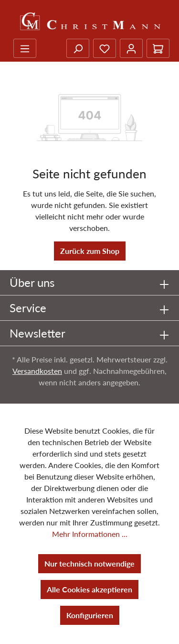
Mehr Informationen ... (90, 534)
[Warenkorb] (158, 48)
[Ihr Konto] (131, 48)
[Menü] (25, 48)
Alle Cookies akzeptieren (89, 589)
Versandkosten (37, 371)
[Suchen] (78, 48)
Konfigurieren (90, 615)
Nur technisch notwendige (89, 563)
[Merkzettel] (105, 48)
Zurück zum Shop (90, 251)
